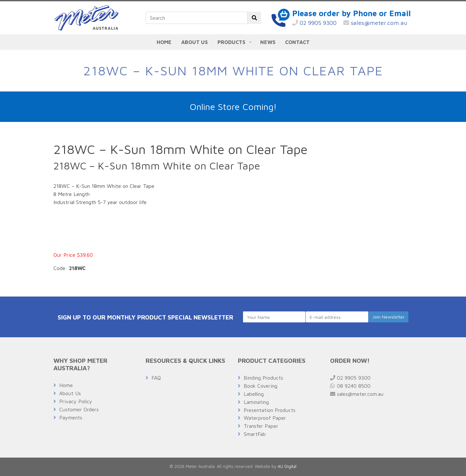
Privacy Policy (76, 401)
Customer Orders (79, 409)
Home (66, 385)
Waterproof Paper (265, 418)
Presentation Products (270, 410)
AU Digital (287, 466)
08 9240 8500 (350, 386)
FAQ (156, 378)
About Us (70, 393)
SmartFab (255, 434)
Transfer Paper (261, 426)
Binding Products (263, 378)
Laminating (256, 402)
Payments (71, 417)
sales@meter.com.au (375, 23)
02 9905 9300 (314, 23)
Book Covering (261, 386)
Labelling (254, 394)
